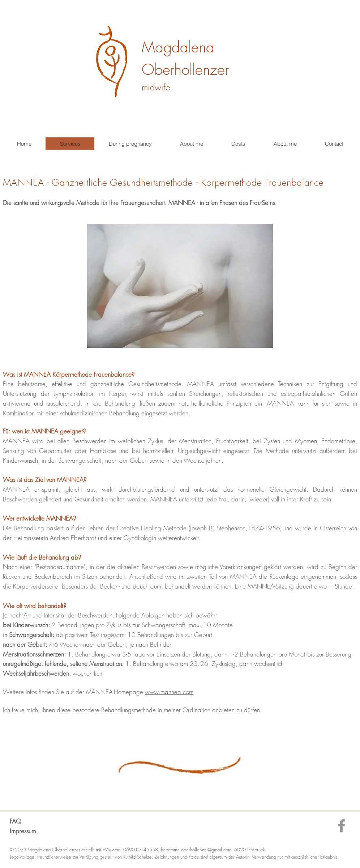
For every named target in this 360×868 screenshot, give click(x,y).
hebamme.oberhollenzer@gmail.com (196, 850)
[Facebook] (342, 826)
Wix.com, (113, 850)
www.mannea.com (169, 692)
